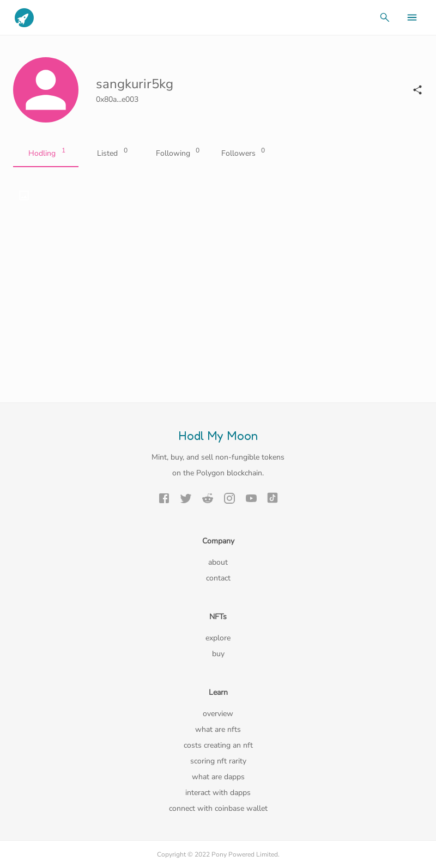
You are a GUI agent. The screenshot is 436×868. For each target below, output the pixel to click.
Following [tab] (177, 154)
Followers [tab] (242, 154)
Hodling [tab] (46, 154)
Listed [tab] (111, 154)
